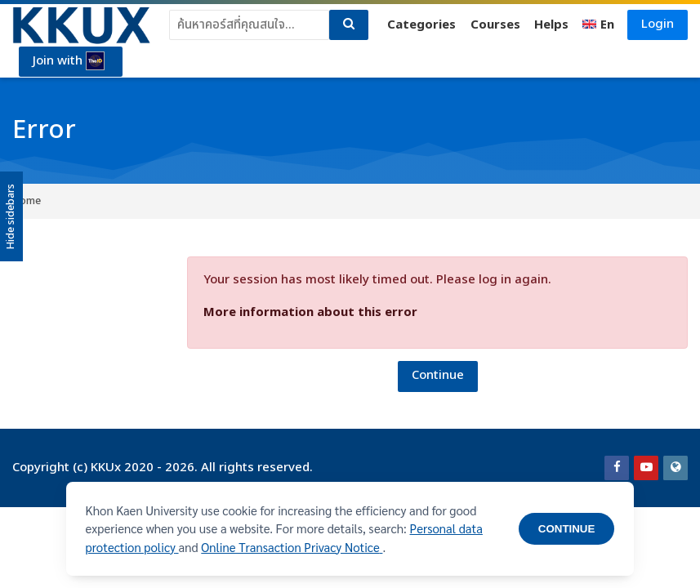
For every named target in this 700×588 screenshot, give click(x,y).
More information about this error (310, 312)
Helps (551, 25)
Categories (421, 25)
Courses (495, 25)
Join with (69, 61)
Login (658, 24)
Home (27, 201)
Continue (438, 375)
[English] (599, 25)
